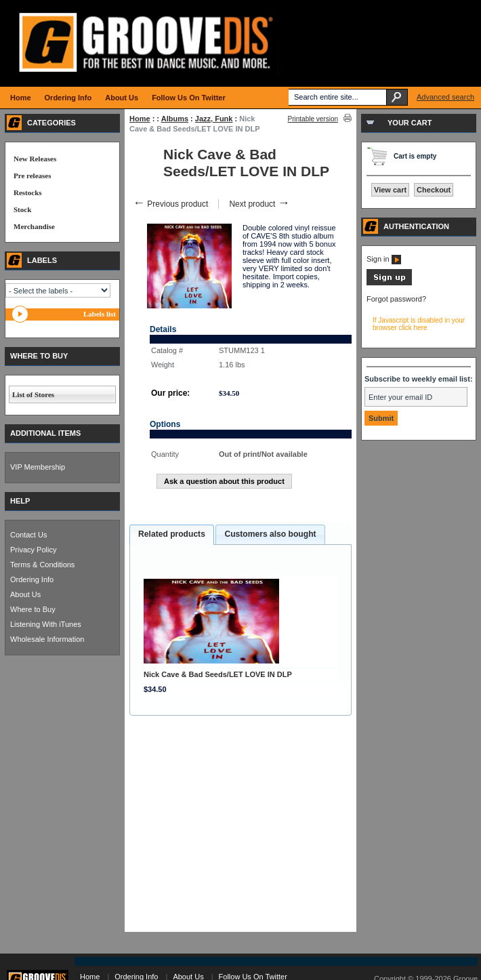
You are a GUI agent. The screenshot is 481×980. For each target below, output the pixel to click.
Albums (175, 119)
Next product (259, 204)
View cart (390, 190)
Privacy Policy (33, 550)
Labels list (100, 314)
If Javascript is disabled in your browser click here (419, 324)
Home (140, 119)
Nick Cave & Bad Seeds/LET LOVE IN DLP (218, 674)
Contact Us (28, 535)
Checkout (434, 190)
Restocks (28, 192)
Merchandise (34, 226)
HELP (20, 501)
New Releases (35, 159)
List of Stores (33, 394)
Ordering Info (32, 579)
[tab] (172, 535)
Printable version (313, 119)
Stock (22, 209)
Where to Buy (33, 609)
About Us (25, 594)
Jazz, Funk (214, 119)
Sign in (384, 259)
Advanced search (445, 97)
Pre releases (32, 176)
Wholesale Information (47, 639)
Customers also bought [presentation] (270, 534)
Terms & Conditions (42, 565)
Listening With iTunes (46, 624)
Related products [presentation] (172, 534)
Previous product (170, 204)
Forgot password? (396, 299)
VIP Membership (38, 467)
